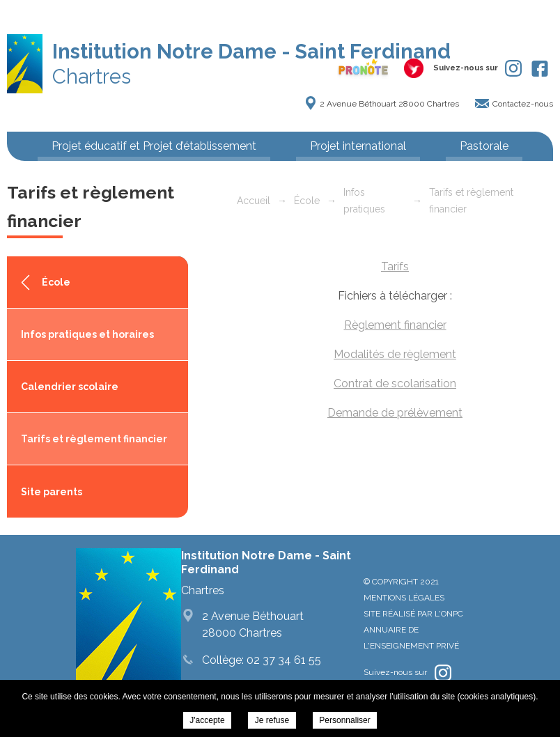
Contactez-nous (523, 104)
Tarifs (395, 266)
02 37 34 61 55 (282, 660)
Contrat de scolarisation (395, 383)
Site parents (52, 492)
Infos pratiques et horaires (87, 334)
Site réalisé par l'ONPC (413, 614)
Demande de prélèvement (395, 413)
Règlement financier (395, 325)
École (56, 282)
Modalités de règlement (395, 354)
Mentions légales (404, 598)
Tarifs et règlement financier (94, 439)
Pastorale (484, 146)
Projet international (358, 146)
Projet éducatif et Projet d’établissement (154, 146)
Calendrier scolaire (70, 387)
